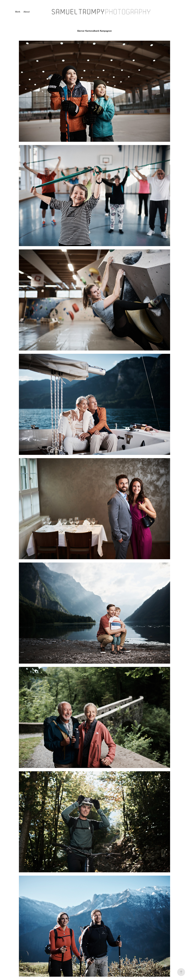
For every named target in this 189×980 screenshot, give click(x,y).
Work (18, 12)
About (27, 12)
